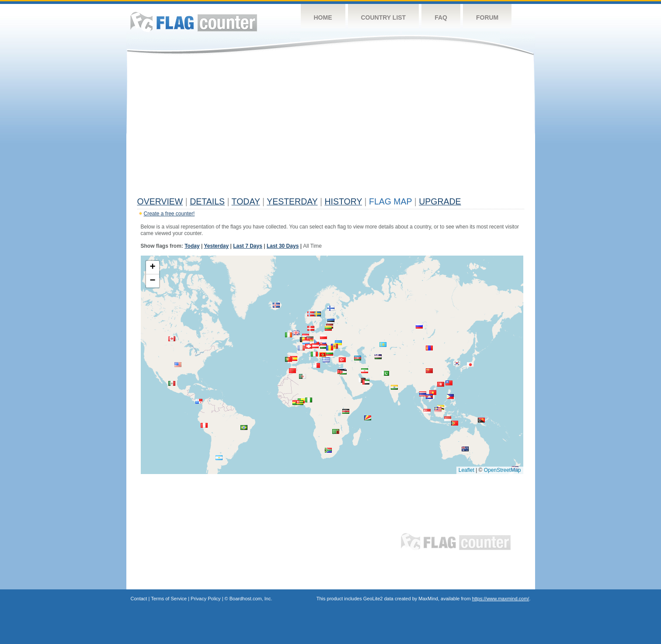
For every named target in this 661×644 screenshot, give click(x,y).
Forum (487, 17)
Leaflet (466, 470)
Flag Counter (194, 22)
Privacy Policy (205, 599)
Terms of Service (169, 599)
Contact (139, 599)
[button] (448, 419)
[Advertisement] (331, 128)
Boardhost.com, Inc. (251, 599)
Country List (384, 17)
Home (323, 17)
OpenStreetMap (503, 470)
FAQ (441, 17)
